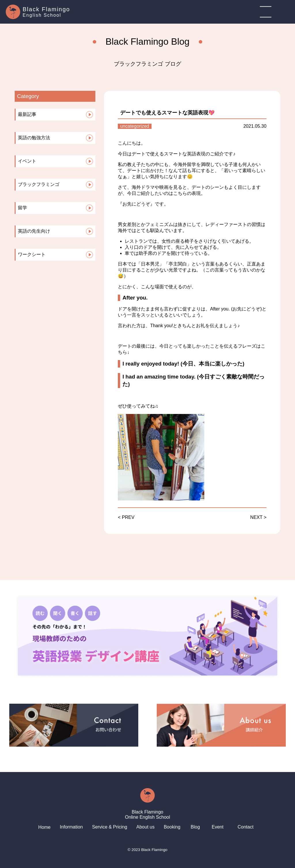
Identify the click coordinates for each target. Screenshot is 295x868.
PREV (128, 517)
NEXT (256, 517)
